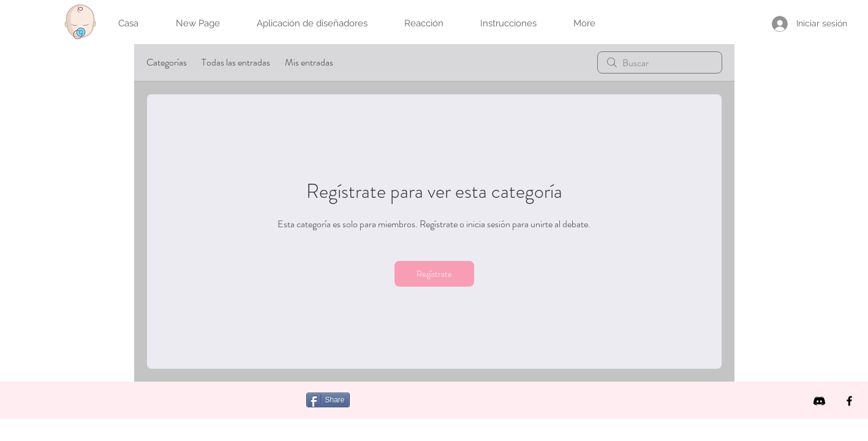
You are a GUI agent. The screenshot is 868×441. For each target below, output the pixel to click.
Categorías (167, 62)
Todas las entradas (236, 62)
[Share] (328, 400)
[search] (660, 62)
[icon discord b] (819, 401)
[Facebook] (849, 401)
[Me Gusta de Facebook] (433, 407)
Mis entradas (309, 62)
